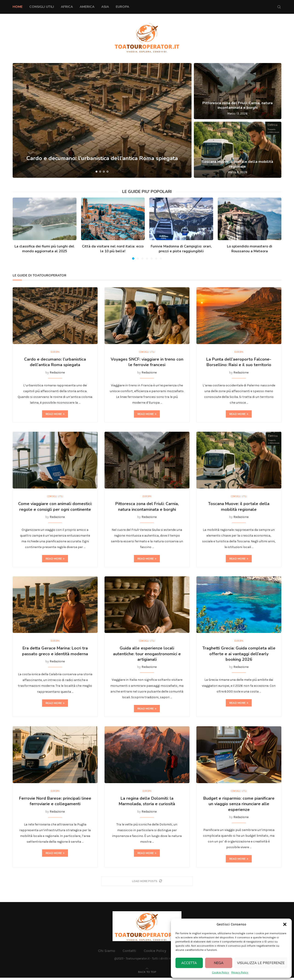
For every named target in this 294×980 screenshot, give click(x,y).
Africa (67, 7)
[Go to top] (147, 974)
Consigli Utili (42, 7)
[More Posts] (147, 883)
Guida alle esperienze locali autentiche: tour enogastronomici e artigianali (147, 656)
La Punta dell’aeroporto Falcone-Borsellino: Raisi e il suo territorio (239, 363)
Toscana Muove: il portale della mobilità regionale (237, 164)
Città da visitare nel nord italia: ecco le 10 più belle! (113, 249)
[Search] (279, 7)
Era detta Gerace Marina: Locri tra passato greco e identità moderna (55, 653)
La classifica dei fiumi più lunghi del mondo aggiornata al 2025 (44, 249)
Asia (105, 7)
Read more (55, 415)
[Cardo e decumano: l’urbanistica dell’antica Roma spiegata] (102, 120)
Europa (122, 7)
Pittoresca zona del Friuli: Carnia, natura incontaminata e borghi (237, 105)
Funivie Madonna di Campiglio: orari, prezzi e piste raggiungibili (181, 249)
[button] (285, 924)
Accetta (189, 963)
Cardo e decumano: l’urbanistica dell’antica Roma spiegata (102, 158)
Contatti (129, 953)
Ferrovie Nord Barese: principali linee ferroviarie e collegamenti (55, 803)
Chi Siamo (107, 953)
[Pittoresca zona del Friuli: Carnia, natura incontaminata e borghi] (238, 91)
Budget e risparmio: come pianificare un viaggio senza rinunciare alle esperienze (239, 806)
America (87, 7)
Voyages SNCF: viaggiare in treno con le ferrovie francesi (147, 363)
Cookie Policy (220, 972)
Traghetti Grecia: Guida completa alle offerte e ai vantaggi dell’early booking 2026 (239, 656)
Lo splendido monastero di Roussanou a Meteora (250, 249)
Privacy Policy (240, 972)
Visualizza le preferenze (261, 963)
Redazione (57, 373)
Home (18, 7)
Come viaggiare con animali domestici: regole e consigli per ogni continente (55, 508)
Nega (219, 963)
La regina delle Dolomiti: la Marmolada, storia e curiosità (147, 803)
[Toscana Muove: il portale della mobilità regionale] (238, 150)
